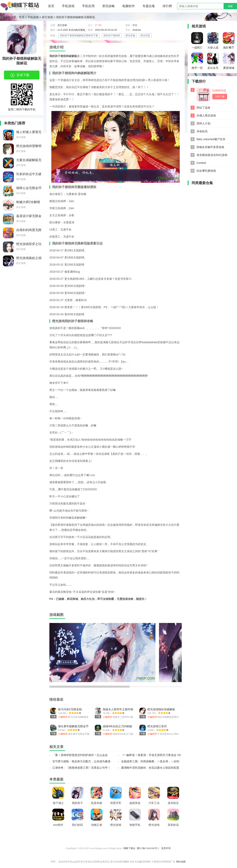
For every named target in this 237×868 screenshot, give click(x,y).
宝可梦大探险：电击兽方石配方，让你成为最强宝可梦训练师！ (81, 763)
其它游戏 (47, 17)
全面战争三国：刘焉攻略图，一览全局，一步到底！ (150, 763)
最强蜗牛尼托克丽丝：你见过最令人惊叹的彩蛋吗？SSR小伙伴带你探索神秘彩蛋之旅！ (150, 769)
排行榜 (167, 6)
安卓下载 (20, 75)
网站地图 (181, 862)
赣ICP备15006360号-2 (148, 848)
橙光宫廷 (145, 35)
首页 (51, 6)
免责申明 (166, 848)
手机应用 (88, 6)
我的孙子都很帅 (112, 35)
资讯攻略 (108, 6)
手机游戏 (68, 6)
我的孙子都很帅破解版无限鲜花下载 (79, 35)
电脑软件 (129, 6)
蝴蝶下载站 (129, 848)
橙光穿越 (130, 35)
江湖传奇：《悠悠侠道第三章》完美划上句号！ (81, 768)
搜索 (230, 6)
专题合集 (149, 6)
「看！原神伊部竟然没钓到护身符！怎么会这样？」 (80, 756)
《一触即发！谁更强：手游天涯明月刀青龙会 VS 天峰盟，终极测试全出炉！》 (151, 756)
